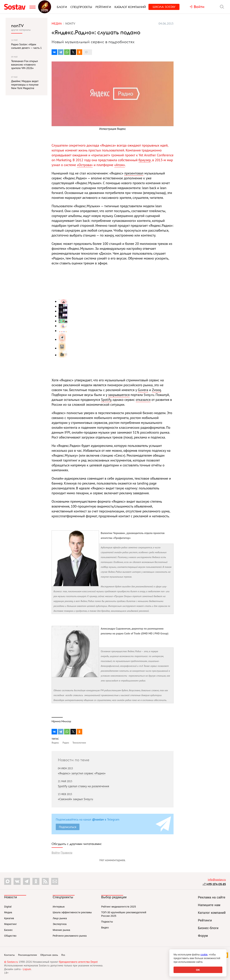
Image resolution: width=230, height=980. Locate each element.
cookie (204, 955)
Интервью (59, 907)
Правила (66, 853)
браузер (145, 160)
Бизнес (8, 930)
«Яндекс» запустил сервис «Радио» (82, 773)
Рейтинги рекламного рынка (70, 936)
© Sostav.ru (11, 962)
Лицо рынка (60, 918)
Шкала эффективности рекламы (72, 912)
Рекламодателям (28, 955)
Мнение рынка (61, 930)
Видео (105, 928)
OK (198, 970)
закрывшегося (119, 395)
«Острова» (85, 165)
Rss (63, 955)
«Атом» (120, 165)
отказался (143, 400)
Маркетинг (11, 924)
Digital (8, 907)
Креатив (9, 918)
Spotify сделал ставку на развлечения (83, 786)
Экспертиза (60, 924)
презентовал (134, 173)
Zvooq (156, 390)
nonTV (17, 26)
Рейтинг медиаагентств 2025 (119, 907)
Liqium (27, 969)
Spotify (106, 400)
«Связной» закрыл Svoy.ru (75, 799)
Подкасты (107, 922)
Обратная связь (49, 955)
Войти (56, 853)
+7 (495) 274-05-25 (214, 884)
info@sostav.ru (217, 880)
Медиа (8, 912)
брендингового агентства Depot (78, 962)
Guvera (143, 390)
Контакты (9, 955)
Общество (10, 936)
